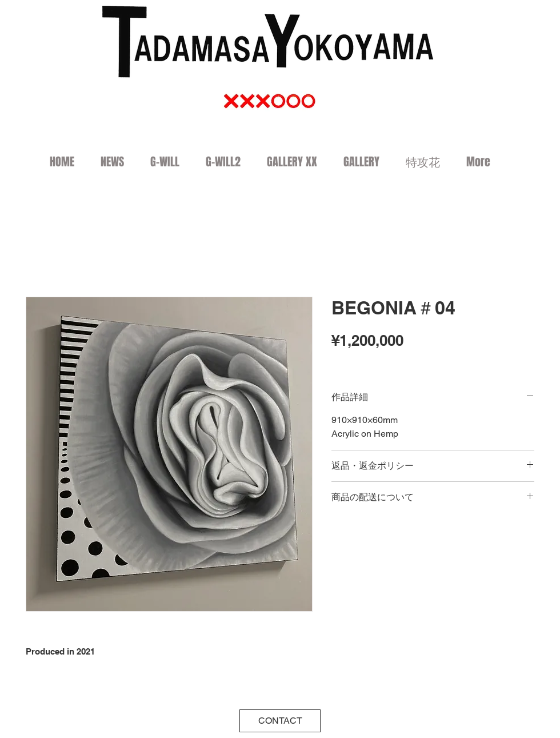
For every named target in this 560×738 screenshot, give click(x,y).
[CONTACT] (280, 721)
